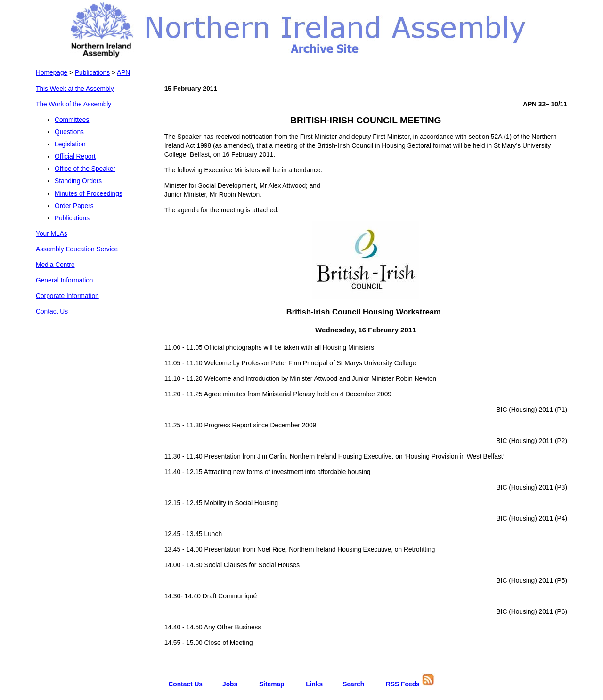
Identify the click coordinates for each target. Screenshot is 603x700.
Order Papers (74, 206)
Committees (72, 120)
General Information (65, 280)
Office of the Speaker (85, 169)
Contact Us (52, 311)
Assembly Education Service (77, 249)
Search (353, 684)
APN (123, 73)
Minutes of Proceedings (89, 194)
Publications (92, 73)
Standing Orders (78, 181)
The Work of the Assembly (73, 104)
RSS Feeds (403, 684)
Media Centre (55, 265)
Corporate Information (67, 296)
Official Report (75, 157)
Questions (69, 132)
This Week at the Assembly (75, 89)
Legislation (70, 144)
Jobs (230, 684)
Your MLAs (52, 234)
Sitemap (272, 684)
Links (314, 684)
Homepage (52, 73)
